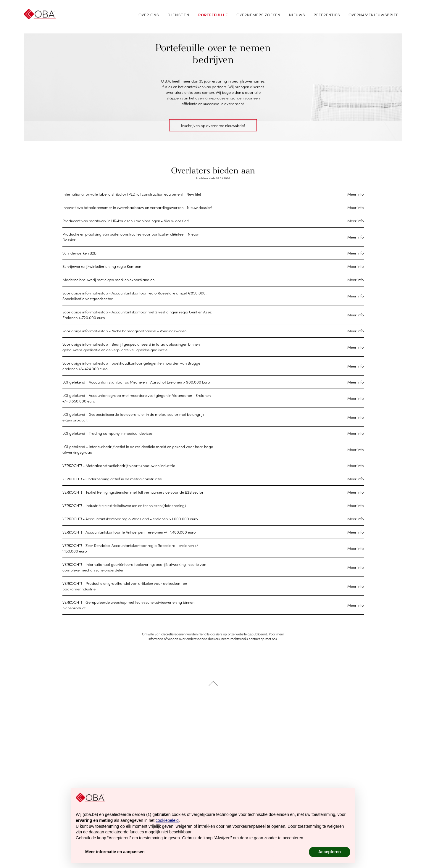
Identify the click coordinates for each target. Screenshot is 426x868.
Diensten (179, 15)
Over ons (149, 15)
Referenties (327, 15)
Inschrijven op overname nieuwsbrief (213, 125)
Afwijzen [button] (289, 852)
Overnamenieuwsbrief (373, 15)
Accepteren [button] (330, 852)
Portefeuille (213, 15)
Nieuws (297, 15)
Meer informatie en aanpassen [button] (115, 852)
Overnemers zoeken (258, 15)
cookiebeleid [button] (167, 820)
